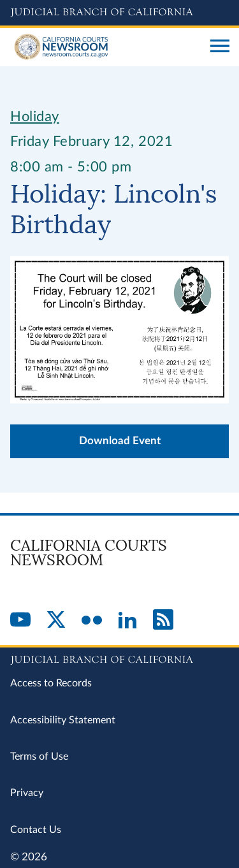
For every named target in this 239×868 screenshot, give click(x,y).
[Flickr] (92, 621)
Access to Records (51, 683)
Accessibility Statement (63, 720)
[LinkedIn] (127, 621)
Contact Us (36, 830)
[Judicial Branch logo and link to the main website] (119, 13)
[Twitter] (56, 621)
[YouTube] (20, 621)
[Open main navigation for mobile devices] (220, 47)
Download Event (120, 441)
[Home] (105, 47)
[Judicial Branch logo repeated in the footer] (119, 658)
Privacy (27, 793)
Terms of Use (39, 756)
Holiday (35, 117)
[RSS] (163, 621)
